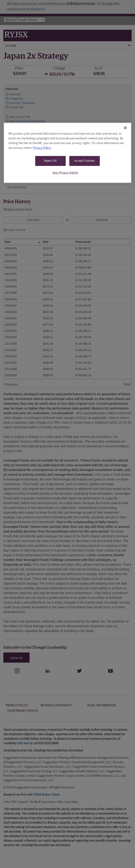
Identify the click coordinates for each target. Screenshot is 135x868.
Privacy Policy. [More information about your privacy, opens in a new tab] (42, 148)
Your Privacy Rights (65, 173)
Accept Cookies (84, 161)
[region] (67, 153)
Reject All (50, 161)
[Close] (125, 128)
